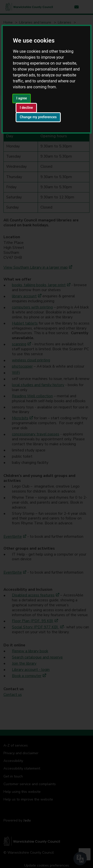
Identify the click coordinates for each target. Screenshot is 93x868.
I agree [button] (22, 98)
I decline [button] (26, 108)
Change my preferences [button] (38, 117)
